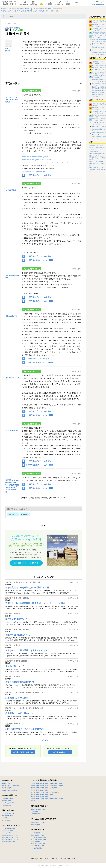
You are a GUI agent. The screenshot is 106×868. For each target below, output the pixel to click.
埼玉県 (47, 786)
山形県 (56, 784)
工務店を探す (35, 811)
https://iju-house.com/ (30, 154)
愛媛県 (42, 796)
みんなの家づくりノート (9, 814)
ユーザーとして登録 (7, 799)
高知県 (47, 796)
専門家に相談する (38, 830)
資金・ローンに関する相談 (38, 844)
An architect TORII (12, 430)
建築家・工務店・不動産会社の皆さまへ (13, 786)
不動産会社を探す (36, 814)
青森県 (38, 784)
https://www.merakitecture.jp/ (33, 172)
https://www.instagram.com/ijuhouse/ (36, 160)
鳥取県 (33, 794)
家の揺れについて (97, 50)
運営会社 (54, 859)
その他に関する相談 (36, 848)
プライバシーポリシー (44, 859)
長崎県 (42, 799)
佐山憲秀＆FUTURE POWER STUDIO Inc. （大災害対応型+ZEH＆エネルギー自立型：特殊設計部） (12, 486)
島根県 (38, 794)
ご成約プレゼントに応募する (10, 790)
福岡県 (33, 799)
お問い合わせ (71, 859)
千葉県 (51, 786)
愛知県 (8, 51)
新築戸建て (9, 28)
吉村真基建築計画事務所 (12, 277)
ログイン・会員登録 (97, 5)
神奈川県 (61, 786)
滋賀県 (33, 792)
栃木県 (38, 786)
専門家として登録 (7, 801)
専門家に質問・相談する (23, 752)
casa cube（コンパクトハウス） (11, 835)
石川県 (42, 788)
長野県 (56, 788)
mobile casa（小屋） (8, 831)
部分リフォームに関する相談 (39, 839)
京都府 (38, 792)
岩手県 (42, 784)
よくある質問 (62, 859)
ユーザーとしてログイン (9, 803)
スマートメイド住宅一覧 (9, 829)
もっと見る (44, 740)
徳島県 (33, 796)
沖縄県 (33, 801)
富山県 (38, 788)
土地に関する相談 (36, 842)
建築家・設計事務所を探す (38, 809)
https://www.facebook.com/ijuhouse (36, 157)
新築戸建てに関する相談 (38, 835)
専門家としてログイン (8, 805)
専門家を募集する (60, 752)
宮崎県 (56, 799)
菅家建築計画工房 (11, 316)
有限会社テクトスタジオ (12, 379)
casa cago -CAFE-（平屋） (9, 842)
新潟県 (33, 788)
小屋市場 (5, 818)
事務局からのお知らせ (8, 788)
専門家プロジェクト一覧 (38, 822)
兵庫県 (47, 792)
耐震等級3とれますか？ (99, 69)
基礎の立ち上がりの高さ (99, 47)
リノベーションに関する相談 (39, 837)
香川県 (38, 796)
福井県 (47, 788)
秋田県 (51, 784)
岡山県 (42, 794)
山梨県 (51, 788)
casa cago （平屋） (7, 833)
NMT (7, 48)
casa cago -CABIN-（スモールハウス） (12, 839)
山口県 (51, 794)
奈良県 (51, 792)
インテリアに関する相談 (38, 846)
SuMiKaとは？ (6, 784)
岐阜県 (33, 790)
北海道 (33, 784)
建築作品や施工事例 (7, 816)
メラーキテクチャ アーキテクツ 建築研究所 (12, 100)
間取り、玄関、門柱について (98, 156)
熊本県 (47, 799)
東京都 (56, 786)
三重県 (47, 790)
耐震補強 (17, 28)
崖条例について (94, 152)
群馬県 (42, 786)
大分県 (51, 799)
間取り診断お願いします (96, 168)
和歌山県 (56, 792)
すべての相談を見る (36, 833)
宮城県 (47, 784)
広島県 (47, 794)
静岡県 (38, 790)
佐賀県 (38, 799)
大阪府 (42, 792)
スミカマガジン (6, 820)
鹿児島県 (61, 799)
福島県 (60, 784)
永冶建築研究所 (11, 190)
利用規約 (33, 859)
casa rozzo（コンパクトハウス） (11, 837)
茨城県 (33, 786)
